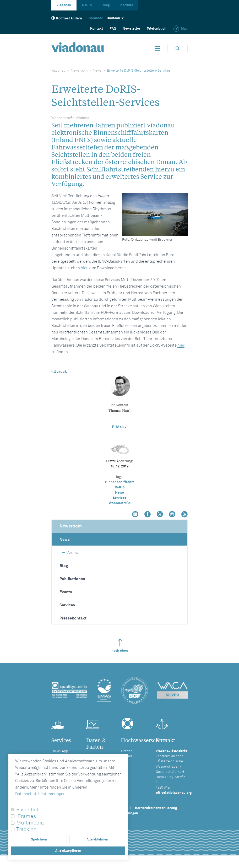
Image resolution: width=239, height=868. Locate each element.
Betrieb (127, 751)
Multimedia (30, 823)
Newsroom (79, 71)
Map (180, 29)
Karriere (127, 5)
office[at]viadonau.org (174, 793)
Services (119, 498)
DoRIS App (60, 751)
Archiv (70, 553)
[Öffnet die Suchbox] (178, 48)
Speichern (39, 840)
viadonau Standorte (172, 751)
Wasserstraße (120, 503)
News (97, 71)
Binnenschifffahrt (119, 482)
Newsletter (131, 29)
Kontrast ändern (67, 18)
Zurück (61, 372)
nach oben (120, 646)
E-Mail (118, 427)
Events (66, 592)
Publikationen (72, 579)
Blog (106, 5)
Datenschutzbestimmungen (40, 794)
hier (84, 268)
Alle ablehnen (97, 840)
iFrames (26, 816)
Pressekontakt (73, 618)
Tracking (26, 829)
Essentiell (28, 810)
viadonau (64, 5)
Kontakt (97, 29)
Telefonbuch (157, 29)
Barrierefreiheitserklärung (156, 808)
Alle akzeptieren (68, 851)
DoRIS (87, 5)
